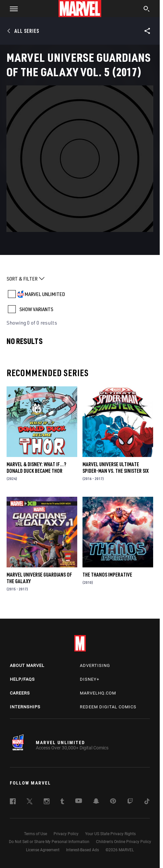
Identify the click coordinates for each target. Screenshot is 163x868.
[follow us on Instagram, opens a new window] (47, 802)
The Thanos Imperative (107, 575)
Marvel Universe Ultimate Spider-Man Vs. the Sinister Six (116, 468)
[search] (147, 10)
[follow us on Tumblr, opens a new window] (62, 802)
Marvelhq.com (98, 693)
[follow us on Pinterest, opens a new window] (113, 802)
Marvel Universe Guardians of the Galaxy (39, 578)
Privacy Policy (66, 834)
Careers (20, 693)
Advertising (95, 665)
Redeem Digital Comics (108, 707)
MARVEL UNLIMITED (45, 294)
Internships (25, 707)
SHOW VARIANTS (36, 309)
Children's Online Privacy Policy (124, 842)
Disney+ (90, 679)
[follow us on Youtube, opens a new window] (79, 801)
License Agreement (43, 850)
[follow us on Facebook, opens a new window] (13, 802)
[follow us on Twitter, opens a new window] (30, 802)
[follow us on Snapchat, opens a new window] (96, 802)
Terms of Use (35, 834)
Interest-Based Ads (82, 850)
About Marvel (27, 665)
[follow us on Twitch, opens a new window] (130, 802)
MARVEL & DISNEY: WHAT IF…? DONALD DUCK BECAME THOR (36, 468)
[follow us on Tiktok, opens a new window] (147, 802)
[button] (11, 9)
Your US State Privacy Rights (110, 834)
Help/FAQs (22, 679)
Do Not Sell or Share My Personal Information (49, 842)
